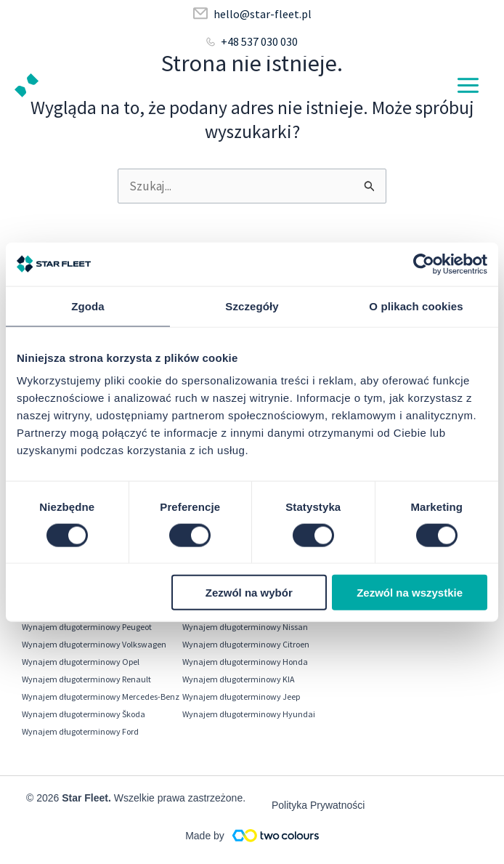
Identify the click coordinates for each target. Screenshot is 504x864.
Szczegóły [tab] (252, 306)
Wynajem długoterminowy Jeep (241, 697)
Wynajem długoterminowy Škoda (84, 714)
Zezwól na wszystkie (410, 593)
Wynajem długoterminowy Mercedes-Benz (101, 697)
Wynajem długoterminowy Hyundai (249, 714)
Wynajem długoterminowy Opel (81, 662)
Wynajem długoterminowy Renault (86, 679)
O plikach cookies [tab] (416, 306)
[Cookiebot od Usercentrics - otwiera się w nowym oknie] (424, 264)
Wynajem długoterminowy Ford (80, 731)
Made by (205, 836)
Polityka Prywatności (318, 805)
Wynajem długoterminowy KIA (239, 679)
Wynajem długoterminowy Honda (245, 662)
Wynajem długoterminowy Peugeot (87, 627)
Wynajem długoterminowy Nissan (245, 627)
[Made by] (275, 835)
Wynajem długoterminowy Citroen (246, 644)
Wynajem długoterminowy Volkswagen (94, 644)
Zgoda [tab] (88, 306)
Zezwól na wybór (249, 593)
